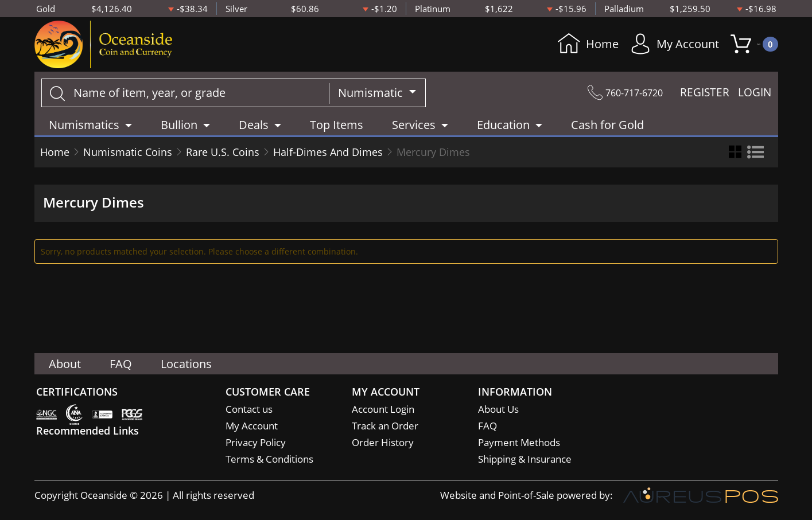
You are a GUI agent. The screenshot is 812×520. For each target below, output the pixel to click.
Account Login (383, 409)
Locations (186, 364)
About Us (498, 409)
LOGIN (755, 97)
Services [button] (414, 129)
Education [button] (503, 129)
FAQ (121, 364)
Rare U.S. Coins (223, 156)
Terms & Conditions (269, 459)
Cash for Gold (607, 129)
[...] (186, 97)
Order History (383, 442)
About (65, 364)
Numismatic (372, 97)
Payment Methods (519, 442)
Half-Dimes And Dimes (328, 156)
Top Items (337, 129)
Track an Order (385, 426)
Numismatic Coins (128, 156)
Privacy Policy (256, 442)
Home (568, 46)
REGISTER (705, 97)
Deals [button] (254, 129)
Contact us (249, 409)
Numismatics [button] (84, 129)
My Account (655, 46)
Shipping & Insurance (525, 459)
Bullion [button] (179, 129)
